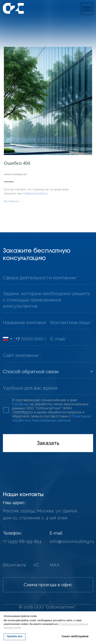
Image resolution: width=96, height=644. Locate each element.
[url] (48, 355)
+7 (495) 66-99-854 (22, 541)
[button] (87, 9)
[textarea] (48, 300)
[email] (72, 339)
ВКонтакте (14, 565)
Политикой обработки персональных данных (51, 418)
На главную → (13, 201)
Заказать (48, 443)
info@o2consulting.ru (35, 193)
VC (36, 565)
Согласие (20, 404)
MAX (55, 565)
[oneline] (48, 278)
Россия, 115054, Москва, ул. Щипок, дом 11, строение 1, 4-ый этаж (41, 514)
